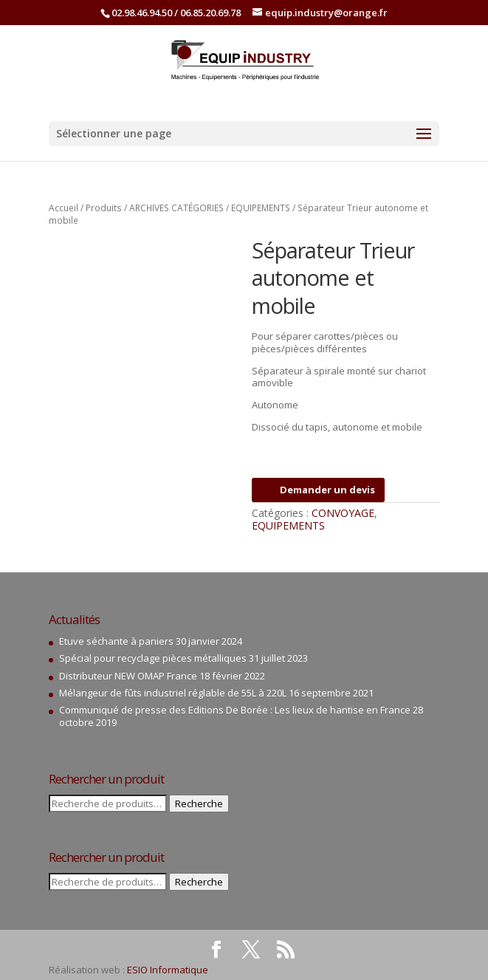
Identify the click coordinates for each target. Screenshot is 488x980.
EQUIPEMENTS (261, 208)
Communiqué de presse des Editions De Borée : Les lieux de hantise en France (235, 710)
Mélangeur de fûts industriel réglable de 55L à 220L (173, 693)
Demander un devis (318, 490)
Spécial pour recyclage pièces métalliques (153, 658)
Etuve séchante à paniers (116, 641)
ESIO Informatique (168, 970)
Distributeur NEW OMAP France (128, 676)
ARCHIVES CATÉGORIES (176, 208)
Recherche (199, 803)
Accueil (63, 208)
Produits (104, 208)
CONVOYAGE (343, 513)
